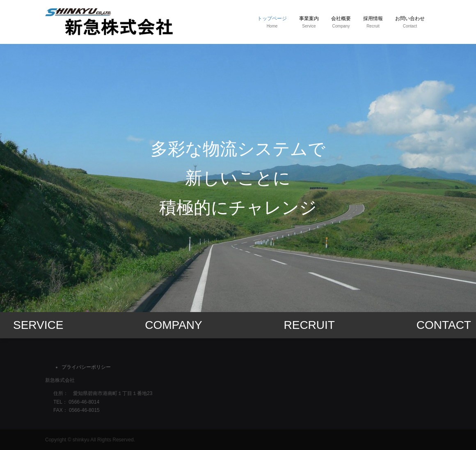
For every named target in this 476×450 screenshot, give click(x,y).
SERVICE (38, 325)
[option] (238, 178)
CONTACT (444, 325)
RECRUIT (309, 325)
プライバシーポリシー (86, 367)
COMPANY (174, 325)
